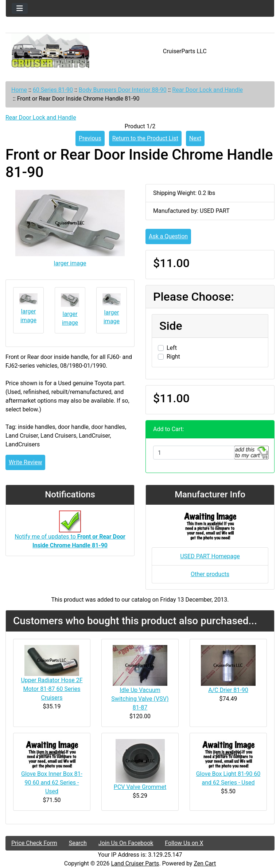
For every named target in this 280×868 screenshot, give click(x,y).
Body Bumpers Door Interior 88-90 (123, 90)
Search (78, 843)
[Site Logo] (50, 51)
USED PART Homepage (210, 556)
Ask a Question (168, 236)
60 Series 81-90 (53, 90)
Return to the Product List (145, 138)
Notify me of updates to (70, 533)
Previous (90, 138)
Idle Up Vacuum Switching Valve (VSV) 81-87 (140, 699)
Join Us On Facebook (126, 843)
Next (195, 138)
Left (172, 348)
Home (19, 90)
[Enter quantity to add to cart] (194, 453)
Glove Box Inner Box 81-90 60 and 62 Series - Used (52, 783)
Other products (210, 574)
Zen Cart (205, 863)
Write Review (25, 462)
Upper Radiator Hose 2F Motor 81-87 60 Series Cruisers (52, 689)
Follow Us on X (184, 843)
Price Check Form (34, 843)
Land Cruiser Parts (135, 863)
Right (173, 357)
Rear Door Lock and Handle (207, 90)
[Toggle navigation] (20, 8)
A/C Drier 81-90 (228, 690)
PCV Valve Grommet (140, 787)
